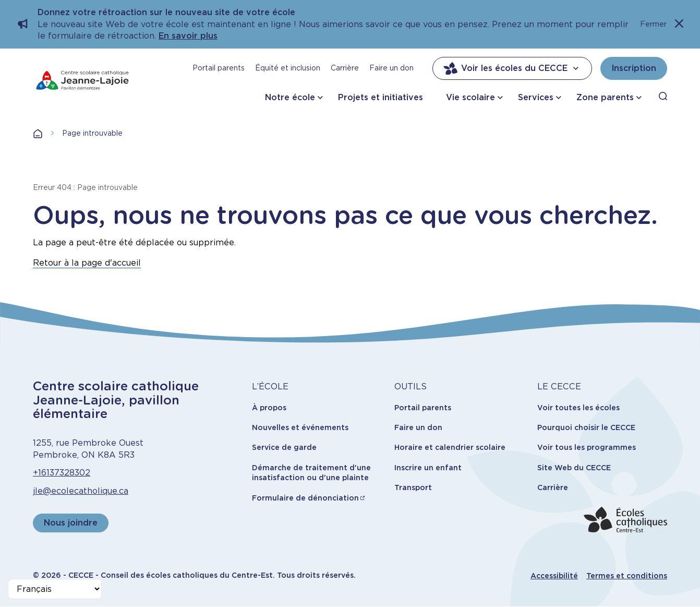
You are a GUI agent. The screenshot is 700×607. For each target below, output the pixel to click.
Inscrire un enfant (428, 468)
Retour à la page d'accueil (87, 263)
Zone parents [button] (605, 97)
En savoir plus (188, 36)
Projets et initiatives (381, 97)
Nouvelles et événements (300, 427)
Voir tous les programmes (587, 447)
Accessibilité (554, 576)
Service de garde (284, 447)
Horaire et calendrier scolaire (450, 447)
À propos (269, 408)
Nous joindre (71, 523)
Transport (413, 487)
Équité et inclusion (288, 68)
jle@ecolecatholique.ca (81, 491)
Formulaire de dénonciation (305, 498)
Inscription (634, 68)
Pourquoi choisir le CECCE (586, 427)
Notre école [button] (290, 97)
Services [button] (536, 97)
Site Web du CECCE (574, 468)
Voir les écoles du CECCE (512, 68)
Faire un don (391, 68)
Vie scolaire (470, 97)
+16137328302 (62, 473)
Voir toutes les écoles (578, 408)
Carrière (345, 68)
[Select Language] (55, 589)
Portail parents (219, 68)
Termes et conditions (627, 576)
